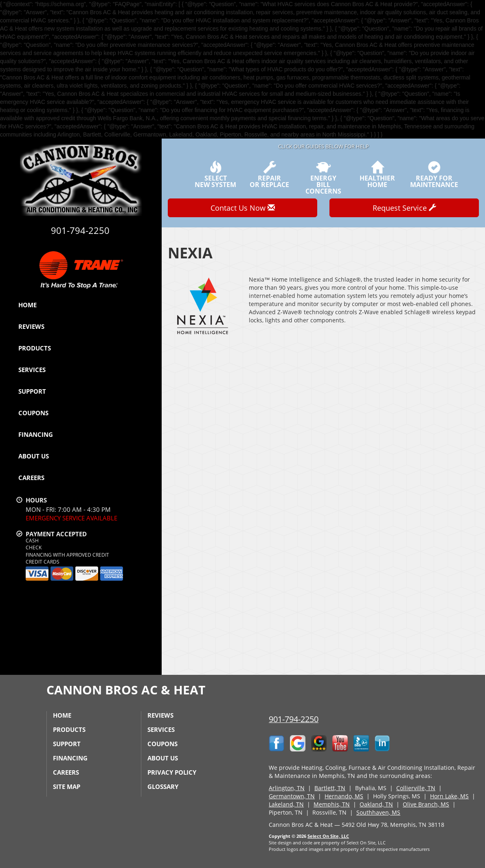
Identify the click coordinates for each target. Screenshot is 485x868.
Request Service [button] (404, 208)
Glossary (163, 786)
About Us (34, 456)
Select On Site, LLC (328, 836)
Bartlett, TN (330, 788)
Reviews (31, 326)
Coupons (33, 413)
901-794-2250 (294, 719)
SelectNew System (215, 174)
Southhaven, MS (378, 812)
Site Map (67, 786)
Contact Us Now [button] (243, 208)
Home (27, 305)
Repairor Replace (269, 174)
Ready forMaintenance (434, 174)
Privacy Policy (172, 772)
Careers (31, 478)
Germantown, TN (292, 796)
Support (32, 391)
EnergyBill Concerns (323, 178)
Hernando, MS (344, 796)
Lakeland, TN (286, 804)
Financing (36, 434)
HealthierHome (377, 174)
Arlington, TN (287, 788)
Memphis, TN (332, 804)
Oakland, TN (376, 804)
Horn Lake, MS (449, 796)
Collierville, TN (416, 788)
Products (35, 348)
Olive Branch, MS (426, 804)
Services (32, 370)
